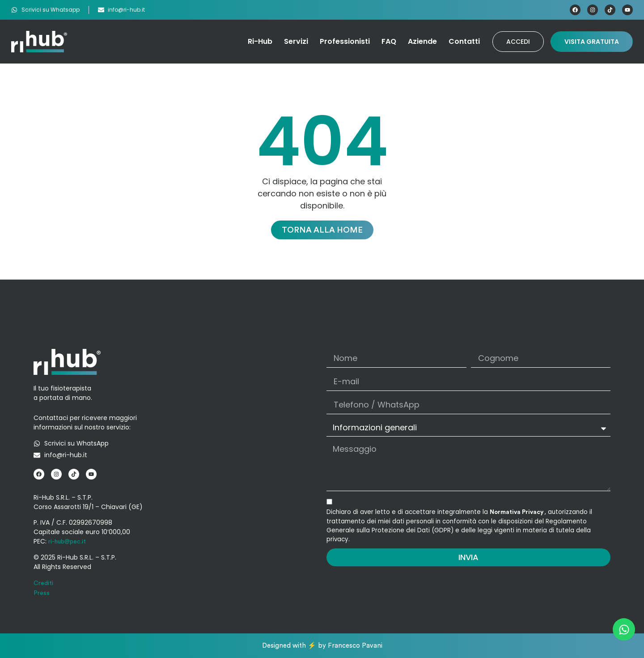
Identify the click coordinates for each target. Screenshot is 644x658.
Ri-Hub (260, 42)
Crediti (43, 583)
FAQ (389, 42)
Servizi (296, 42)
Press (42, 593)
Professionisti (345, 42)
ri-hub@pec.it (67, 542)
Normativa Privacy (517, 512)
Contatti (464, 42)
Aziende (422, 42)
